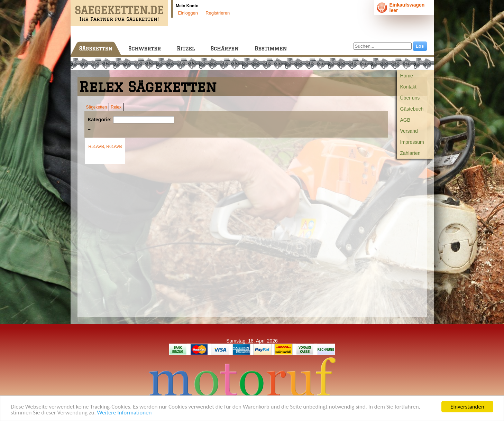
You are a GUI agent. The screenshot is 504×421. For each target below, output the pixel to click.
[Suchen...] (383, 46)
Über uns (410, 98)
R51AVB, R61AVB (105, 147)
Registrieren (218, 13)
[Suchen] (144, 120)
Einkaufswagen (407, 5)
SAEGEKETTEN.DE (119, 10)
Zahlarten (410, 153)
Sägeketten (96, 49)
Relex (116, 107)
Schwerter (145, 49)
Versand (409, 131)
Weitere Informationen (125, 413)
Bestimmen (271, 49)
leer (394, 10)
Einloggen (188, 13)
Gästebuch (412, 109)
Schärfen (225, 49)
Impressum (412, 142)
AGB (405, 120)
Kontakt (408, 87)
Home (407, 76)
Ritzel (186, 49)
